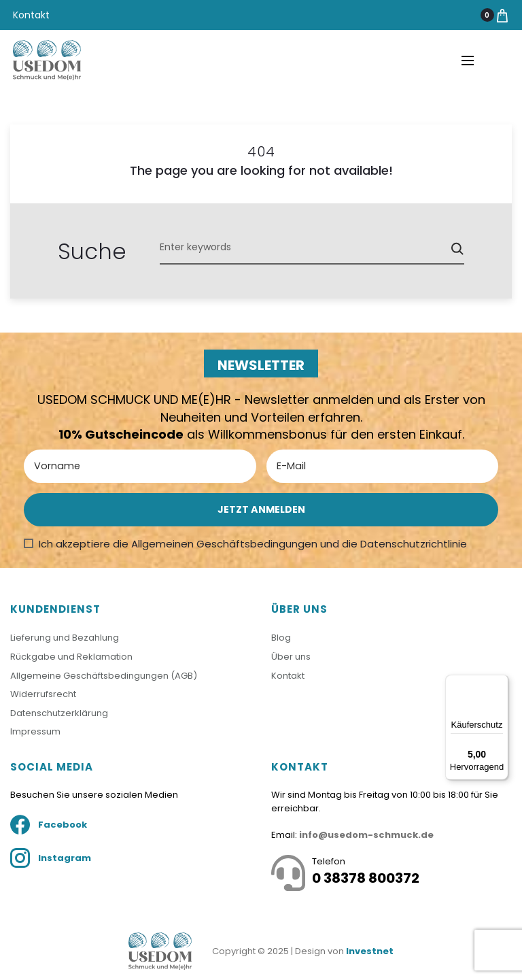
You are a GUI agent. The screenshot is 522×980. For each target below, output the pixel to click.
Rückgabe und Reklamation (71, 657)
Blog (281, 638)
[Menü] (500, 683)
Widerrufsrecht (43, 694)
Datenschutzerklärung (59, 713)
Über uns (291, 657)
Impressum (35, 731)
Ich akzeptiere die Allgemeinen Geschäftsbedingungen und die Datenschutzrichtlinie (253, 544)
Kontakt (31, 15)
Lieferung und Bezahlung (65, 638)
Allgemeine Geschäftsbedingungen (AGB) (104, 676)
